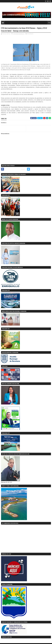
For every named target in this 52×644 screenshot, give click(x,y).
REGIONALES (30, 34)
